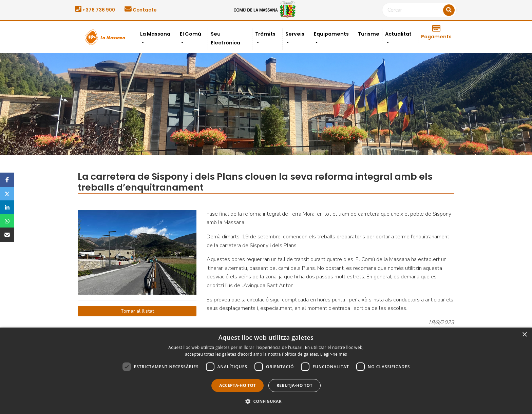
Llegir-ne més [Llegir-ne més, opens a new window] (334, 354)
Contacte (140, 10)
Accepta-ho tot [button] (237, 385)
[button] (266, 401)
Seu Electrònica (225, 38)
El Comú (191, 34)
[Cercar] (419, 10)
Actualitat (398, 34)
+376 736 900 (95, 10)
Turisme (369, 34)
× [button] (524, 335)
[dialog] (266, 371)
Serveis (295, 34)
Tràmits (265, 34)
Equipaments (331, 34)
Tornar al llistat (137, 311)
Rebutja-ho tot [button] (294, 385)
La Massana (155, 34)
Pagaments (436, 33)
